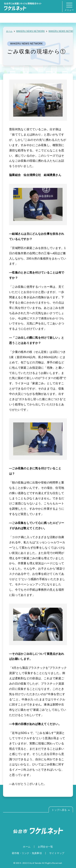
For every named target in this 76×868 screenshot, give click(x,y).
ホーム (9, 31)
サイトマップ (57, 853)
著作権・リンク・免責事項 (27, 853)
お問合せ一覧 (45, 847)
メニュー (69, 8)
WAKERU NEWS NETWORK (31, 31)
